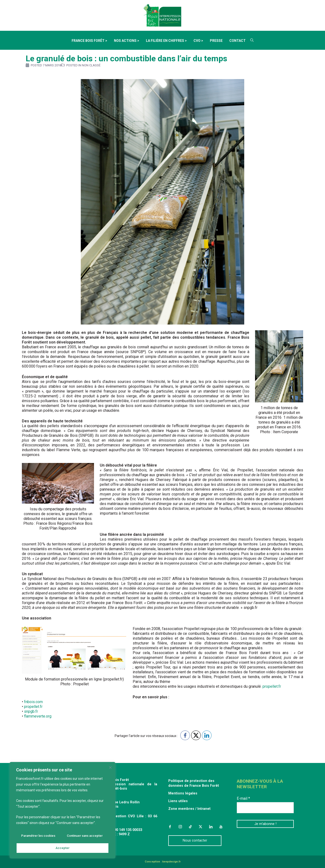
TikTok (190, 827)
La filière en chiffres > (166, 41)
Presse (216, 41)
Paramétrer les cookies (38, 837)
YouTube (221, 827)
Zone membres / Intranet (189, 809)
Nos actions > (127, 41)
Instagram (180, 827)
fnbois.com (33, 702)
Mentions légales (183, 793)
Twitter (200, 827)
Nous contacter (195, 840)
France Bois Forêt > (89, 41)
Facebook (170, 827)
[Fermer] (111, 769)
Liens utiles (178, 801)
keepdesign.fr (171, 862)
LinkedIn (211, 827)
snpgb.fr (31, 711)
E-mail (243, 798)
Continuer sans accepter (84, 837)
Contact (237, 41)
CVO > (198, 41)
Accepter (63, 848)
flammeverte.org (38, 716)
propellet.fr (272, 686)
